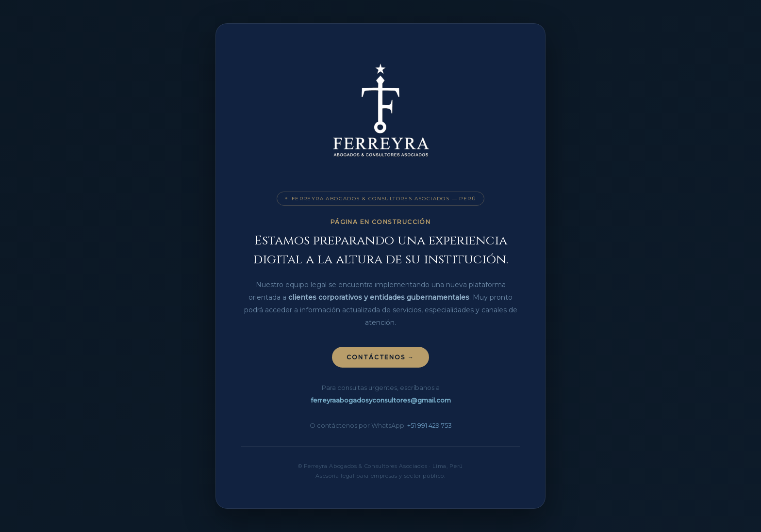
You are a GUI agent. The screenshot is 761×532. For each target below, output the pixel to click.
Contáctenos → (380, 357)
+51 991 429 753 (430, 425)
